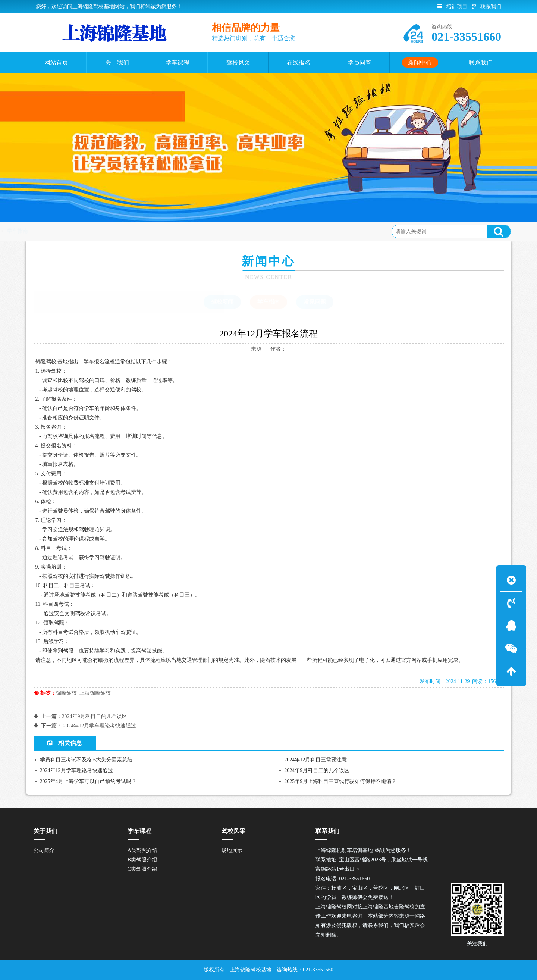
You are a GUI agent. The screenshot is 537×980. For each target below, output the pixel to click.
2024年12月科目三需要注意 (315, 760)
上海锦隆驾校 (95, 693)
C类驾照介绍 (142, 869)
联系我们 (486, 7)
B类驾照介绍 (142, 860)
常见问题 (315, 302)
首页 (65, 231)
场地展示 (232, 850)
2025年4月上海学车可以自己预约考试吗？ (88, 781)
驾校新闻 (222, 302)
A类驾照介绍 (142, 850)
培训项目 (452, 7)
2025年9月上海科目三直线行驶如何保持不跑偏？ (340, 781)
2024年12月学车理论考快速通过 (100, 726)
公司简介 (44, 850)
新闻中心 (90, 231)
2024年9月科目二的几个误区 (95, 716)
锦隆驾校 (66, 693)
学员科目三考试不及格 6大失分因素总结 (86, 760)
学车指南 (120, 231)
